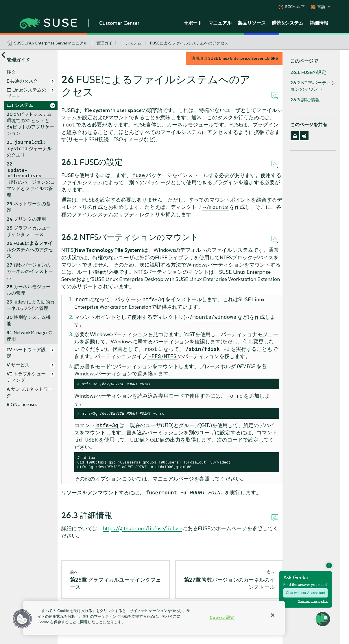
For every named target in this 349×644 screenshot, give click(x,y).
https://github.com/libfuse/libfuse (143, 528)
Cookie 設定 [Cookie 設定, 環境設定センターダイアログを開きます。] (222, 617)
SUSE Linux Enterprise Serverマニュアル (51, 43)
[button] (22, 619)
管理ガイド (106, 43)
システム (133, 43)
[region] (154, 618)
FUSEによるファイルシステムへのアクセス (189, 43)
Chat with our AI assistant (305, 593)
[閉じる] (273, 615)
